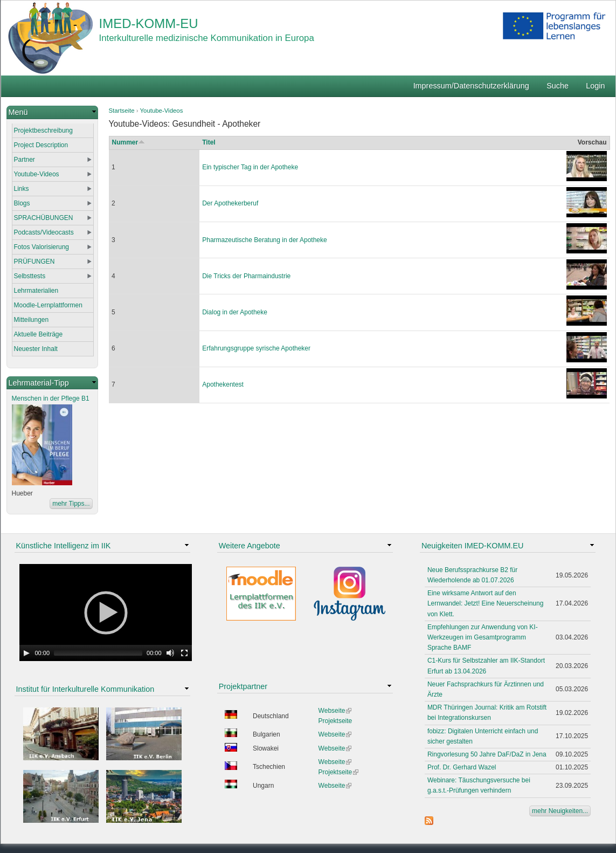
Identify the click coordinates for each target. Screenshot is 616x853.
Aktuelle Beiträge (39, 334)
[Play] (26, 653)
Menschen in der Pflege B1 (51, 398)
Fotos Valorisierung (42, 247)
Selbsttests (30, 276)
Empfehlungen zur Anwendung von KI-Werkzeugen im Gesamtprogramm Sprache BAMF (483, 637)
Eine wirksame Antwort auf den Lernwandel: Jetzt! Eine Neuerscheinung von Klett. (485, 603)
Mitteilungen (32, 320)
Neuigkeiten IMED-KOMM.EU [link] (473, 546)
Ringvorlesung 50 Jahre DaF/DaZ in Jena (487, 754)
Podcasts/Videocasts (44, 232)
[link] (52, 112)
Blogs (22, 203)
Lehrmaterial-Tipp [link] (39, 383)
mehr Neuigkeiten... (560, 811)
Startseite (122, 111)
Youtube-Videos (162, 111)
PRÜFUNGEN (34, 262)
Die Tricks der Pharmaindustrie (246, 276)
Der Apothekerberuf (230, 203)
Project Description (41, 145)
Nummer (129, 142)
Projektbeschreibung (43, 130)
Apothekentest (223, 384)
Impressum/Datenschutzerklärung (471, 86)
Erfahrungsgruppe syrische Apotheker (256, 348)
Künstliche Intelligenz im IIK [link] (64, 546)
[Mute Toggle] (170, 653)
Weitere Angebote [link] (250, 546)
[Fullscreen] (184, 653)
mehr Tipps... (71, 504)
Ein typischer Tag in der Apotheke (250, 167)
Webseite (335, 711)
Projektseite (335, 721)
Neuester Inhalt (36, 349)
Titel (209, 142)
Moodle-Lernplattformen (48, 305)
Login (595, 86)
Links (22, 189)
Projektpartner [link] (243, 686)
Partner (25, 160)
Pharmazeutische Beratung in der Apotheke (264, 240)
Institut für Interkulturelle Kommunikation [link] (85, 689)
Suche (558, 86)
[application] (106, 613)
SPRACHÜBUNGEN (44, 218)
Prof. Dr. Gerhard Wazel (462, 767)
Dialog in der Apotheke (235, 312)
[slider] (98, 653)
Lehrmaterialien (36, 291)
